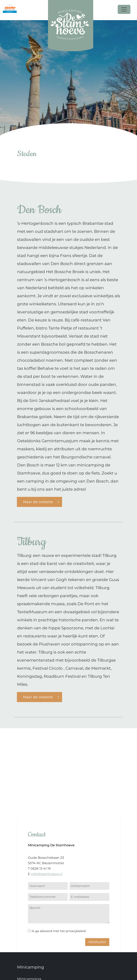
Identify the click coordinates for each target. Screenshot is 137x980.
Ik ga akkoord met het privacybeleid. (59, 931)
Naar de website (41, 501)
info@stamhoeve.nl (47, 874)
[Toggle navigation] (124, 9)
